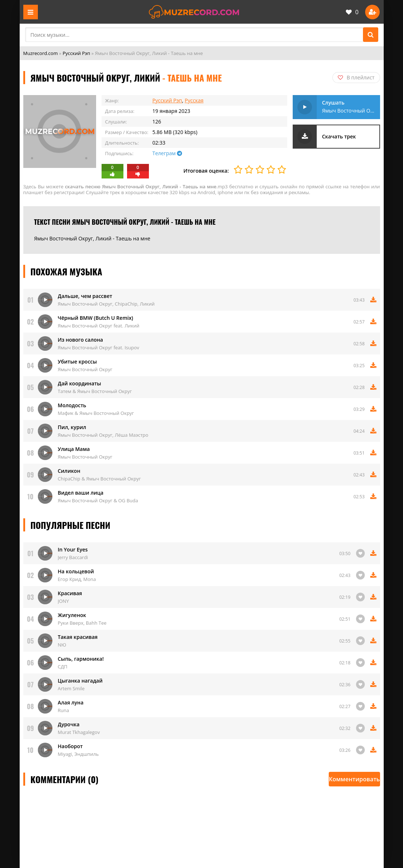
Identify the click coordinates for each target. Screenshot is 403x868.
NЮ (62, 645)
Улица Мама (74, 449)
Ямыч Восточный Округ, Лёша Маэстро (103, 435)
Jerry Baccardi (73, 557)
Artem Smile (71, 688)
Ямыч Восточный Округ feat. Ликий (99, 326)
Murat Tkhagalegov (79, 732)
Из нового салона (80, 340)
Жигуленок (72, 615)
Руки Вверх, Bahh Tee (82, 623)
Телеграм (167, 153)
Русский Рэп (76, 53)
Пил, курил (72, 427)
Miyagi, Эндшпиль (78, 754)
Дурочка (69, 724)
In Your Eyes (73, 549)
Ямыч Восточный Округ (85, 369)
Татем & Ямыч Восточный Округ (95, 391)
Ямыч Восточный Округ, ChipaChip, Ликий (106, 304)
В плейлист (356, 77)
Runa (64, 710)
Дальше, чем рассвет (85, 296)
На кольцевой (76, 571)
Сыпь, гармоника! (81, 659)
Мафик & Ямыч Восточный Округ (96, 413)
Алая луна (71, 702)
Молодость (72, 405)
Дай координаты (80, 383)
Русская (194, 100)
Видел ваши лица (81, 493)
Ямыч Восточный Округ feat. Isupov (99, 347)
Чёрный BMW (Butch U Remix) (96, 318)
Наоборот (70, 746)
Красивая (70, 593)
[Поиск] (371, 35)
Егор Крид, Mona (77, 579)
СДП (63, 667)
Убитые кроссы (78, 362)
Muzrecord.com (41, 53)
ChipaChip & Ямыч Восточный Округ (99, 479)
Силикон (69, 471)
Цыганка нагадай (80, 681)
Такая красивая (78, 637)
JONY (64, 601)
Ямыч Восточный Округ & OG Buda (98, 500)
